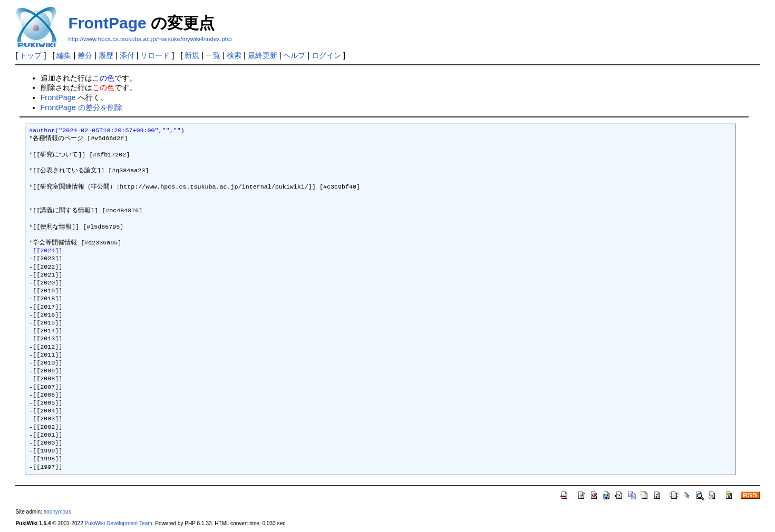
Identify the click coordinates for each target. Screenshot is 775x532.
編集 (64, 55)
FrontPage (107, 23)
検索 (234, 55)
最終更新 (263, 55)
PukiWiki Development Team (119, 523)
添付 (127, 55)
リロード (155, 55)
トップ (31, 55)
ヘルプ (294, 55)
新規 (192, 55)
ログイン (326, 55)
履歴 (106, 55)
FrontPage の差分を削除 (81, 107)
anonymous (57, 512)
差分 (85, 55)
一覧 (213, 55)
